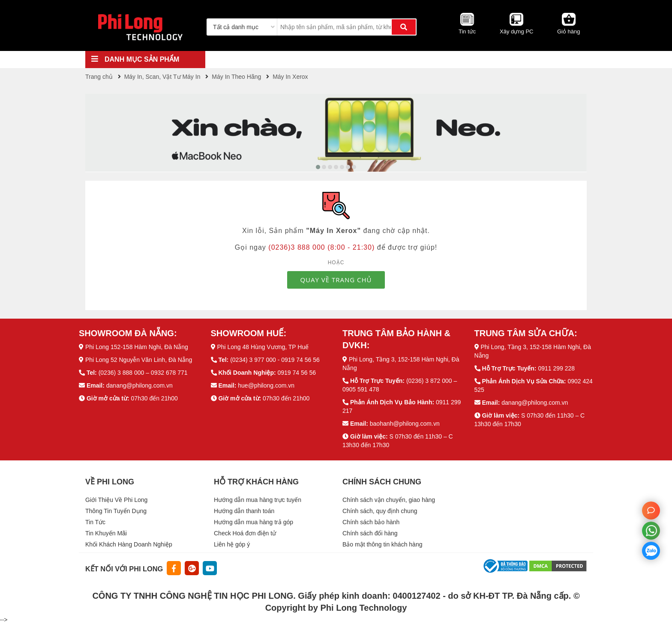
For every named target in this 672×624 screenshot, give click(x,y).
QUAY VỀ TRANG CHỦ (336, 280)
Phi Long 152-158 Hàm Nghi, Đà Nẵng (137, 347)
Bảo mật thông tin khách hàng (382, 544)
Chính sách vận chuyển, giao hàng (389, 500)
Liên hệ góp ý (232, 544)
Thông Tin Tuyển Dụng (116, 511)
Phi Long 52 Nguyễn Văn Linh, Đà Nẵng (139, 360)
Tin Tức (95, 522)
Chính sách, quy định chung (380, 511)
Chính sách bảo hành (371, 522)
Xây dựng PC (516, 31)
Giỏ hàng (569, 31)
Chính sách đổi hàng (370, 533)
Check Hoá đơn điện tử (245, 533)
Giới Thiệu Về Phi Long (116, 500)
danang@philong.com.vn (139, 385)
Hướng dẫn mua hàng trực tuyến (258, 500)
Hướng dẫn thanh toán (244, 511)
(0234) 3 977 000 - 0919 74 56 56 (275, 360)
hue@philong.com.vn (266, 385)
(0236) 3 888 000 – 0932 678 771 (143, 373)
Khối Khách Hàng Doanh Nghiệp (129, 544)
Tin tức (467, 31)
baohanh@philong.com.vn (405, 424)
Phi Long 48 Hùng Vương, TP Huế (263, 347)
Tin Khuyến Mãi (106, 533)
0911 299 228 (556, 368)
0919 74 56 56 (297, 373)
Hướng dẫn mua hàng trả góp (253, 522)
